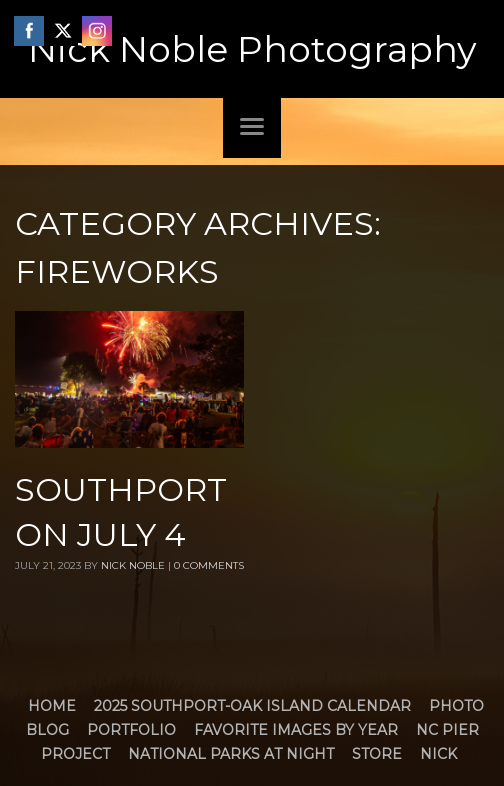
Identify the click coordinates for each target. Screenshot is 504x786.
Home (52, 706)
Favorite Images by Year (296, 730)
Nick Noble (133, 565)
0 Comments (209, 565)
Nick (438, 754)
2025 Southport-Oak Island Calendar (252, 706)
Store (377, 754)
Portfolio (131, 730)
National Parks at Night (231, 754)
